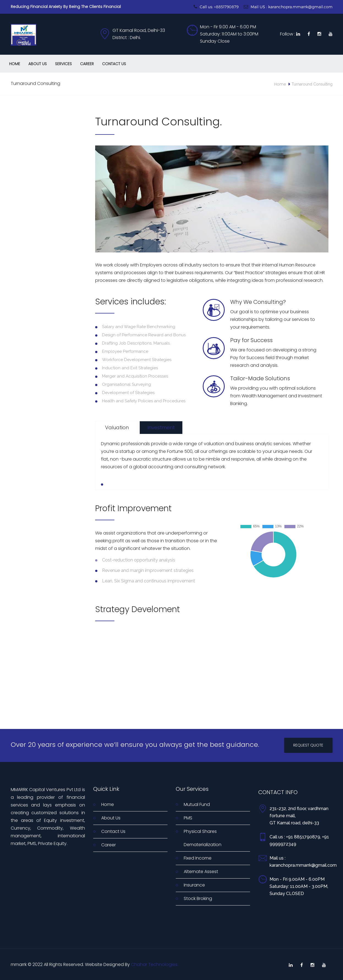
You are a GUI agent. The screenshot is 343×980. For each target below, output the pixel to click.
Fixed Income (198, 858)
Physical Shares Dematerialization (203, 838)
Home (15, 64)
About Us (38, 64)
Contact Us (114, 64)
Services (63, 64)
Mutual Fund (197, 804)
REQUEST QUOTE (308, 745)
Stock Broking (198, 898)
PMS (188, 818)
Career (87, 64)
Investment (161, 427)
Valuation (117, 427)
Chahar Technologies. (155, 964)
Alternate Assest (201, 872)
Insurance (194, 885)
